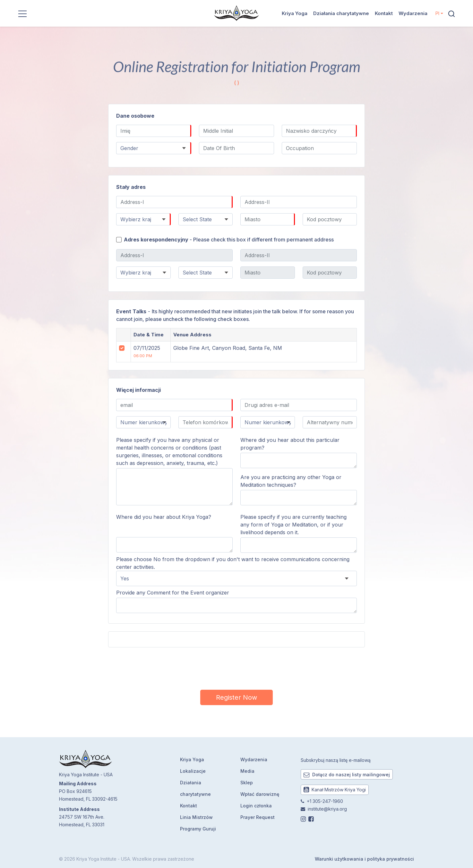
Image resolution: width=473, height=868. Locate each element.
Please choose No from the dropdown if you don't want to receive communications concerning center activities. (233, 563)
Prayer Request (258, 817)
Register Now (236, 697)
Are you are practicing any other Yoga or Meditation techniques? (291, 481)
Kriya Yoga (295, 13)
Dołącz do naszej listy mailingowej (347, 775)
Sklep (247, 783)
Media (247, 771)
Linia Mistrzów (196, 817)
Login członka (256, 806)
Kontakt (384, 13)
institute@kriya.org (327, 809)
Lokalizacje (193, 771)
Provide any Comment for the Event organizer (173, 593)
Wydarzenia (413, 13)
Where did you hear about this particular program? (290, 444)
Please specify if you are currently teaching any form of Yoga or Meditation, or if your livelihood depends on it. (293, 525)
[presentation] (236, 668)
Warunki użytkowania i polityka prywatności (364, 859)
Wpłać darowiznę (260, 794)
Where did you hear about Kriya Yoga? (164, 517)
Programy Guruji (198, 829)
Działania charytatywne (341, 13)
